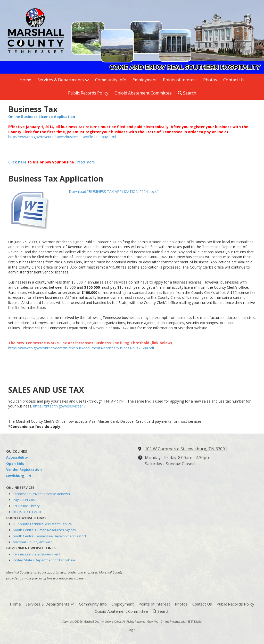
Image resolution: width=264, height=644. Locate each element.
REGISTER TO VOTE (27, 512)
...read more (85, 162)
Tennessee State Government (37, 554)
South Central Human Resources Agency (44, 530)
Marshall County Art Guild (33, 542)
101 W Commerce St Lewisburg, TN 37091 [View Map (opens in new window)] (186, 449)
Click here (17, 162)
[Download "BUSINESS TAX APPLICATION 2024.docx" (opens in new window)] (37, 209)
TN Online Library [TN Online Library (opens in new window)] (26, 506)
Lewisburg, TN (19, 476)
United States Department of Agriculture (44, 560)
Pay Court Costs (25, 500)
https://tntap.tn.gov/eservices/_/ (59, 406)
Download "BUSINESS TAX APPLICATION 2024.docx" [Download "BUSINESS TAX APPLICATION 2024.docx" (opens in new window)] (113, 191)
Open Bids (15, 464)
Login (132, 630)
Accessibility (17, 457)
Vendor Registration (24, 469)
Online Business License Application (42, 117)
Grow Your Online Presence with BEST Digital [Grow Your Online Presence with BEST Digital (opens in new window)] (175, 622)
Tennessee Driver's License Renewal (42, 494)
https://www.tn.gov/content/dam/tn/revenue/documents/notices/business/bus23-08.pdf (81, 348)
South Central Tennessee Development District (49, 536)
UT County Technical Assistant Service (42, 524)
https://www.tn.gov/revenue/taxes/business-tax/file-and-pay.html (62, 137)
